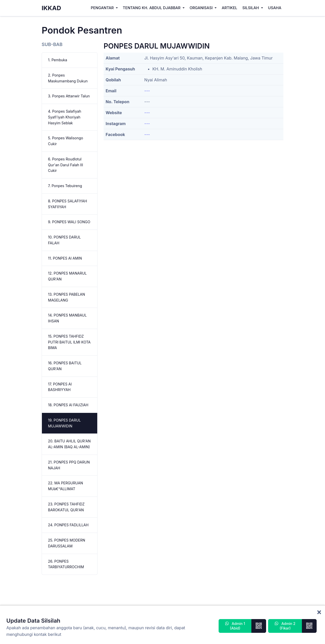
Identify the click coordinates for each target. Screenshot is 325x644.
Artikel (229, 8)
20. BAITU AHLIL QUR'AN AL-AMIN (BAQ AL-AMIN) (69, 444)
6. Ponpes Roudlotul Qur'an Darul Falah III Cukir (66, 165)
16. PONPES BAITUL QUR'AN (65, 366)
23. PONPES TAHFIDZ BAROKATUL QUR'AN (66, 507)
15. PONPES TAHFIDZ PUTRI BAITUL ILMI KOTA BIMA (69, 342)
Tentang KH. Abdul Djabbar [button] (152, 8)
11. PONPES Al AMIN (65, 258)
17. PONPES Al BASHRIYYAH (60, 387)
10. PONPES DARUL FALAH (64, 240)
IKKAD (51, 8)
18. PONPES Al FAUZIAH (68, 405)
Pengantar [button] (103, 8)
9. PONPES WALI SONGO (69, 222)
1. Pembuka (58, 60)
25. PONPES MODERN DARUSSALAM (67, 543)
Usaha (275, 8)
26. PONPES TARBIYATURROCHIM (66, 564)
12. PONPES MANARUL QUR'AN (67, 276)
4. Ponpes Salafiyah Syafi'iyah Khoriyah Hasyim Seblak (65, 117)
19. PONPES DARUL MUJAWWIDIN (64, 423)
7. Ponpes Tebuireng (65, 186)
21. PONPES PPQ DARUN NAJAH (69, 465)
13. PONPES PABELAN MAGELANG (67, 297)
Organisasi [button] (202, 8)
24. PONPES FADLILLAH (68, 525)
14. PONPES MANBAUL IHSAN (67, 318)
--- (147, 91)
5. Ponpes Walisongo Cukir (66, 141)
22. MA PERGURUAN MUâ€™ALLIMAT (66, 486)
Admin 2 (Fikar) (285, 626)
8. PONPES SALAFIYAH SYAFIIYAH (68, 204)
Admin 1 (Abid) (235, 626)
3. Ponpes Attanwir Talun (69, 96)
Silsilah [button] (251, 8)
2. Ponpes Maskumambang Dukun (68, 78)
